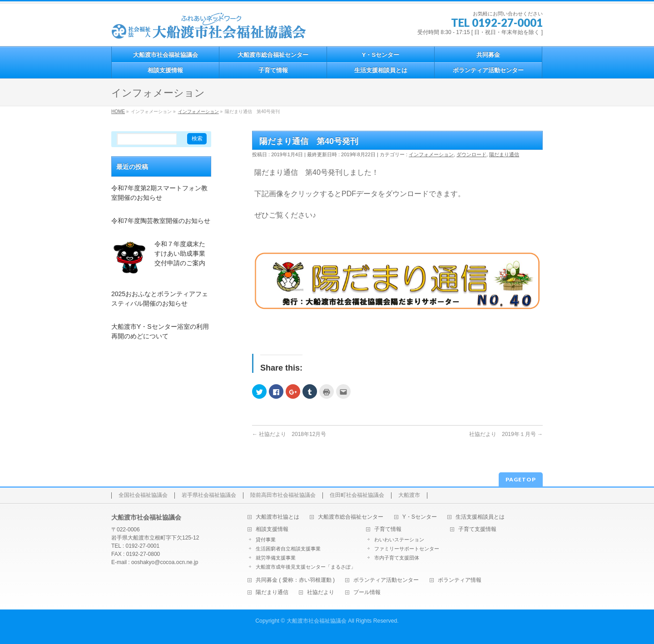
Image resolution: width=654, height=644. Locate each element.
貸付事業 (266, 540)
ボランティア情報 (460, 580)
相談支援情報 (272, 529)
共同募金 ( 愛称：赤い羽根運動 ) (295, 580)
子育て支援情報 (477, 529)
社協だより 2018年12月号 (289, 434)
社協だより (321, 592)
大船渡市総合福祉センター (351, 517)
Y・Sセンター (420, 517)
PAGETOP (521, 479)
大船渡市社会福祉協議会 (317, 621)
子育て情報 (388, 529)
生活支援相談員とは (480, 517)
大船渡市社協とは (277, 517)
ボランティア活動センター (386, 580)
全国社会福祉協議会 (143, 495)
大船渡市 (409, 495)
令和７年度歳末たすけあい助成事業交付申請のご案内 (180, 253)
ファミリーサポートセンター (407, 549)
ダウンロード (471, 154)
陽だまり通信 (504, 154)
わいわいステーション (399, 540)
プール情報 (367, 592)
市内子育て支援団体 (397, 558)
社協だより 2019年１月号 (506, 434)
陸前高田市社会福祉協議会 (283, 495)
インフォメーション (431, 154)
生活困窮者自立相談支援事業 (288, 549)
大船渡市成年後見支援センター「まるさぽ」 (306, 567)
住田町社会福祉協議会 (357, 495)
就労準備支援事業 (276, 558)
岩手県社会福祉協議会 (209, 495)
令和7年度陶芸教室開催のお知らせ (161, 221)
